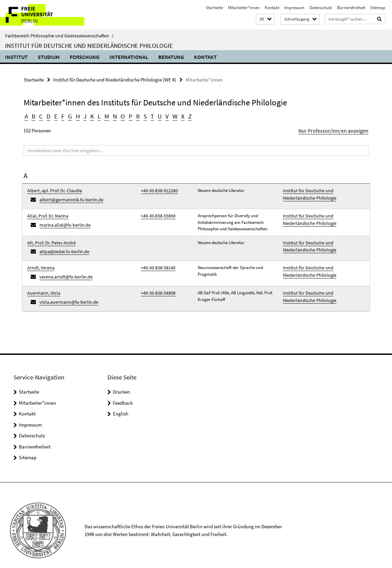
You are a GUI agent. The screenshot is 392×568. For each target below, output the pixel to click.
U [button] (157, 116)
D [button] (48, 116)
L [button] (97, 116)
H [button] (76, 116)
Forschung (85, 57)
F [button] (62, 116)
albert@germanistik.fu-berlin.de (68, 197)
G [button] (69, 116)
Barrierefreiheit (351, 8)
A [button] (26, 116)
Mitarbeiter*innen (244, 8)
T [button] (149, 116)
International (129, 57)
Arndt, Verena (40, 262)
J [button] (84, 116)
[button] (265, 19)
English (121, 403)
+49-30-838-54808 (156, 285)
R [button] (135, 116)
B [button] (34, 116)
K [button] (91, 116)
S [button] (142, 116)
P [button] (128, 116)
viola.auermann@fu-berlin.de (66, 292)
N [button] (113, 116)
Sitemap (378, 8)
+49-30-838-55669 (156, 212)
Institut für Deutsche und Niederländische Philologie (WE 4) (115, 79)
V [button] (164, 116)
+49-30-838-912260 (157, 189)
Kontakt (272, 8)
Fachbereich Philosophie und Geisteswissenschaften (59, 36)
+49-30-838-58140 (156, 262)
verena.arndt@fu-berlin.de (63, 270)
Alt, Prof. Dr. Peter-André (49, 239)
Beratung (171, 57)
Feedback (123, 392)
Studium (49, 57)
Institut (16, 57)
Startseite (214, 8)
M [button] (105, 116)
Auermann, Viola (42, 285)
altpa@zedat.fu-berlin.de (62, 247)
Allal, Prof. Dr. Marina (46, 212)
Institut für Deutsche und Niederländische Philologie (89, 45)
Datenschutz (321, 8)
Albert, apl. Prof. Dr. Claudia (52, 189)
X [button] (179, 116)
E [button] (55, 116)
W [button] (171, 116)
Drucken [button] (121, 381)
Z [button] (186, 116)
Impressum (294, 8)
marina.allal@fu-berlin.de (63, 220)
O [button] (121, 116)
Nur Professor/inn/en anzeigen (337, 129)
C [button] (41, 116)
